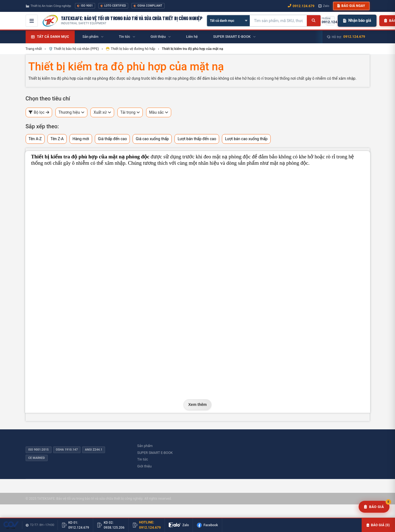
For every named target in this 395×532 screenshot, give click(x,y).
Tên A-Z (35, 139)
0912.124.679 (354, 37)
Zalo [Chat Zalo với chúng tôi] (324, 6)
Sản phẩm (145, 446)
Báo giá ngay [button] (351, 6)
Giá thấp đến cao (112, 139)
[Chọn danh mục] (228, 21)
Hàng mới (81, 139)
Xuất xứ (102, 112)
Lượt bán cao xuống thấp (246, 139)
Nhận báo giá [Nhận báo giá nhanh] (357, 20)
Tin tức (143, 459)
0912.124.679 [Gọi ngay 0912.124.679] (301, 6)
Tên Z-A (57, 139)
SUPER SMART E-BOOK (155, 453)
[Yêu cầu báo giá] (374, 507)
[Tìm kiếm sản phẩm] (278, 21)
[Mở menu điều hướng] (32, 21)
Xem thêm (197, 405)
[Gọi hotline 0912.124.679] (330, 21)
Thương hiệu (71, 112)
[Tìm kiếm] (314, 21)
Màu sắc (159, 112)
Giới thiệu (144, 466)
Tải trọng (130, 112)
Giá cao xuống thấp (152, 139)
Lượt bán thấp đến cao (197, 139)
